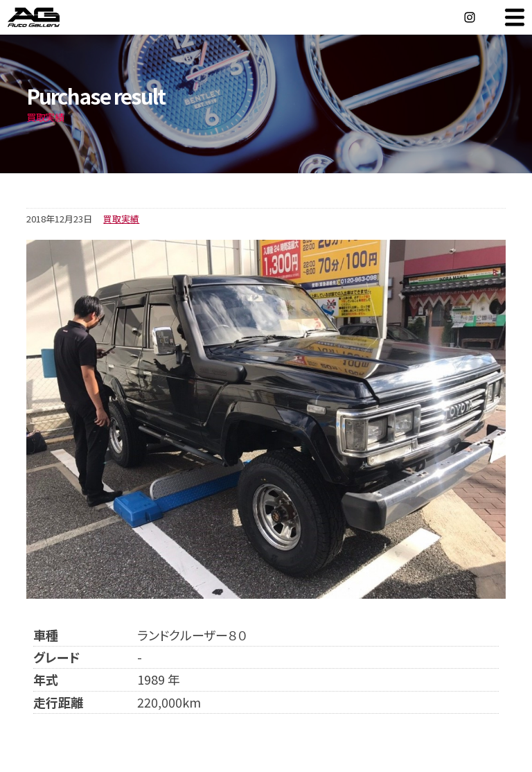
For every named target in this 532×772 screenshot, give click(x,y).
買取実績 (121, 219)
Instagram (470, 17)
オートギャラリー (48, 17)
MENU (515, 17)
